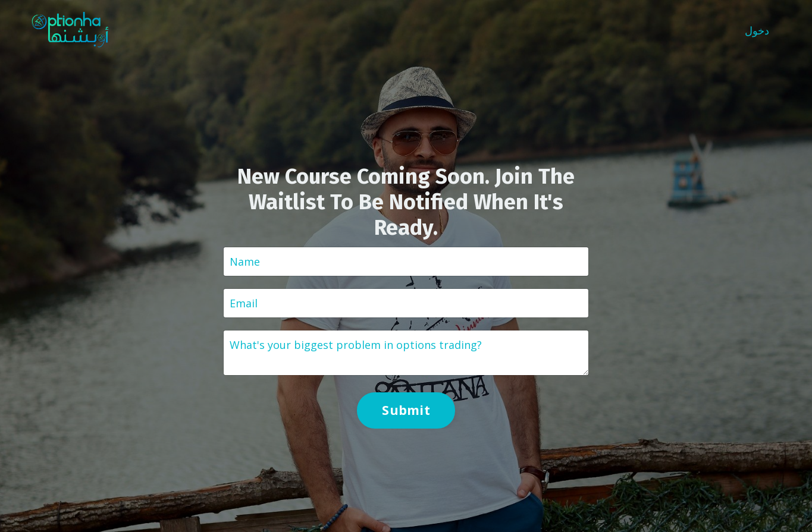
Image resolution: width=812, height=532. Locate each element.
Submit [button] (406, 410)
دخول (757, 30)
